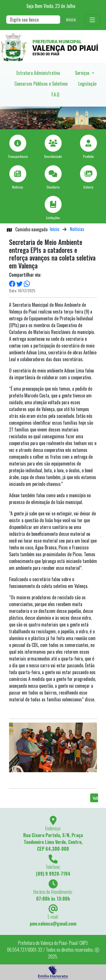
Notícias (77, 229)
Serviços (83, 73)
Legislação (87, 84)
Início (54, 229)
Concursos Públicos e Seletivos (41, 84)
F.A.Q (55, 94)
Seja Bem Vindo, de (51, 6)
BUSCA (71, 20)
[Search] (33, 20)
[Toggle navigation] (92, 20)
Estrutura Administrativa (38, 73)
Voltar (95, 798)
